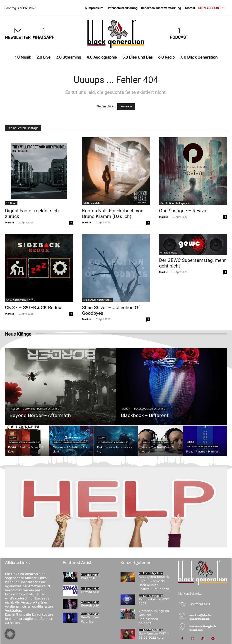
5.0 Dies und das (92, 203)
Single (191, 442)
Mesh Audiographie (163, 442)
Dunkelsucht (90, 605)
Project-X (88, 578)
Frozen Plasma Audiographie (203, 447)
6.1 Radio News (169, 253)
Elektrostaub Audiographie (113, 442)
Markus (10, 222)
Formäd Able (90, 592)
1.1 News (11, 203)
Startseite (126, 107)
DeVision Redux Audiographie (25, 442)
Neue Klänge (18, 334)
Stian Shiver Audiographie (98, 300)
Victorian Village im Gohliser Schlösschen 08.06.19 (154, 617)
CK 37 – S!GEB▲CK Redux (33, 308)
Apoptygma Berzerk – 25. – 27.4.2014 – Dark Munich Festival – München (154, 583)
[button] (10, 634)
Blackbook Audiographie (150, 409)
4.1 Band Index (90, 575)
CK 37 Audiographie (17, 300)
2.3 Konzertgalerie (151, 573)
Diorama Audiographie (75, 442)
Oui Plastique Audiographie (175, 203)
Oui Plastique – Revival (183, 211)
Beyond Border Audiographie (41, 409)
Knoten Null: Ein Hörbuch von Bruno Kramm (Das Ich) (113, 214)
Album (15, 409)
